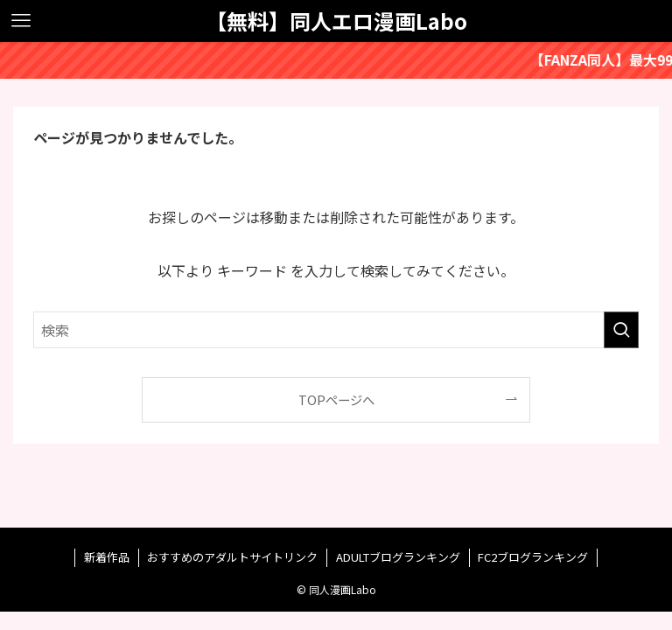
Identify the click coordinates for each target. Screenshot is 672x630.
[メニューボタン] (21, 21)
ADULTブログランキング (398, 557)
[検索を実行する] (621, 330)
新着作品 (107, 557)
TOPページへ (336, 399)
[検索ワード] (336, 330)
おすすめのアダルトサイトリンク (232, 557)
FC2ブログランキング (533, 557)
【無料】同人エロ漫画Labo (336, 21)
